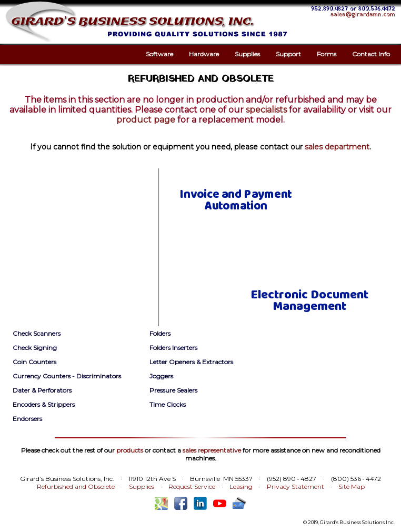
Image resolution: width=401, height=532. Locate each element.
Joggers (161, 376)
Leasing (241, 486)
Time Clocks (168, 404)
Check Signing (35, 348)
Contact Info (371, 54)
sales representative (212, 450)
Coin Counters (34, 362)
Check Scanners (37, 333)
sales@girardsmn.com (363, 15)
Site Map (352, 486)
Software (159, 54)
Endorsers (27, 419)
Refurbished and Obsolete (76, 486)
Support (288, 54)
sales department (337, 147)
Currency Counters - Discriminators (67, 376)
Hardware (204, 54)
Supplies (247, 54)
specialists (266, 110)
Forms (327, 54)
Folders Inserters (173, 348)
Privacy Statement (295, 486)
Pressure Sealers (173, 390)
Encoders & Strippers (44, 404)
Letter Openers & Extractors (191, 362)
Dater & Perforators (42, 390)
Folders (160, 333)
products (130, 450)
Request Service (192, 486)
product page (146, 120)
